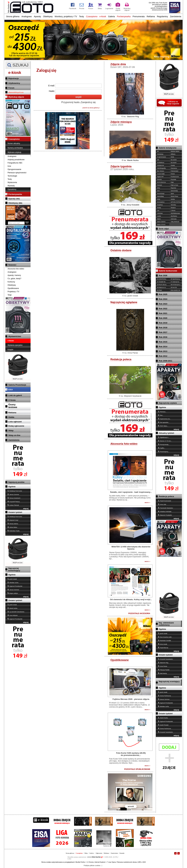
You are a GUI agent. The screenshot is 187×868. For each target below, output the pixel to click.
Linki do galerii (15, 395)
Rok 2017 (163, 332)
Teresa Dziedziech (14, 498)
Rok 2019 (163, 323)
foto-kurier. (95, 857)
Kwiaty (159, 208)
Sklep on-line (14, 435)
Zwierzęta (174, 219)
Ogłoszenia (99, 853)
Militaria (173, 154)
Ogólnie (12, 487)
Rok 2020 (163, 318)
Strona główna (13, 16)
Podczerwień (175, 171)
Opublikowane (13, 288)
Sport (172, 194)
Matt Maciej (162, 673)
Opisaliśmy (12, 189)
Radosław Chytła (14, 531)
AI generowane (162, 157)
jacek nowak (12, 579)
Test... (161, 415)
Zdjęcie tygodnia (121, 166)
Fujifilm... (162, 448)
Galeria (112, 16)
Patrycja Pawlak (164, 670)
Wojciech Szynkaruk (133, 396)
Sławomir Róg (133, 117)
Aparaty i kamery (14, 275)
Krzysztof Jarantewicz (165, 659)
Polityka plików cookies (92, 865)
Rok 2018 (163, 328)
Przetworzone (175, 177)
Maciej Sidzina (13, 524)
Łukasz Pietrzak (13, 505)
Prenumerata (139, 16)
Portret (173, 174)
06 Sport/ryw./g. (175, 279)
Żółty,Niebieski (175, 222)
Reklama (151, 16)
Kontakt (122, 853)
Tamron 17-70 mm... (165, 441)
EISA (11, 390)
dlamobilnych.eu (16, 92)
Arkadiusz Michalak (165, 511)
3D (158, 151)
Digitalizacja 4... (164, 437)
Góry (159, 188)
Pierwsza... (162, 412)
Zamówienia (175, 16)
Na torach (174, 163)
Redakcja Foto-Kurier (15, 491)
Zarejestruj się (88, 102)
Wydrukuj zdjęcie (16, 97)
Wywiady (11, 186)
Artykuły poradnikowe (16, 160)
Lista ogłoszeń (15, 422)
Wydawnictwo (15, 336)
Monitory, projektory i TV (66, 16)
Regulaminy (162, 16)
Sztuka (173, 199)
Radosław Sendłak (165, 640)
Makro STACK (161, 225)
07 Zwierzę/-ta (175, 282)
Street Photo (174, 196)
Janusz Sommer (13, 494)
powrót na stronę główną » (91, 108)
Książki (10, 350)
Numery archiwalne (15, 148)
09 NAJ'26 (174, 287)
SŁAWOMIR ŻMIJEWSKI (16, 612)
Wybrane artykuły (14, 152)
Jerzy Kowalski (133, 205)
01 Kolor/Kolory (162, 279)
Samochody (174, 191)
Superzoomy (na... (164, 419)
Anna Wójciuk (13, 615)
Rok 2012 (163, 356)
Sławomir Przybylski (165, 515)
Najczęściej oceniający (169, 681)
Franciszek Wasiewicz (166, 508)
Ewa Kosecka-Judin (165, 637)
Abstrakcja (160, 154)
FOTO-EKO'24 (161, 182)
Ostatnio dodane (121, 250)
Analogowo (27, 16)
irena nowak (163, 644)
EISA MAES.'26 (175, 290)
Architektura (161, 163)
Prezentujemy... (164, 452)
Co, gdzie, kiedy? (14, 279)
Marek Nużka (12, 608)
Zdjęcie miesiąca (121, 122)
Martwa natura (175, 151)
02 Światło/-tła (161, 282)
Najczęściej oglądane (124, 302)
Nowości (12, 265)
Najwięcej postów (16, 482)
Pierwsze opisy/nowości (17, 173)
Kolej (159, 199)
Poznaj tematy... (164, 444)
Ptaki (172, 182)
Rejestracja (13, 78)
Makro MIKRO (161, 222)
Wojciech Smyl (13, 520)
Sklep (11, 431)
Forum (11, 88)
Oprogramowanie (14, 169)
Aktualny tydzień (166, 433)
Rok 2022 (163, 309)
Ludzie (159, 216)
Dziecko (159, 179)
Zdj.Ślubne (174, 216)
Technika (173, 205)
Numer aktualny (14, 143)
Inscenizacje (161, 194)
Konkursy (11, 282)
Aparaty (37, 16)
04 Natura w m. (162, 287)
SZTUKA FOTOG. (176, 202)
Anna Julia (162, 504)
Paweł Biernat (163, 648)
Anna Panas (133, 353)
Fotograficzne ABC (15, 163)
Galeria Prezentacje (17, 385)
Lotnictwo (160, 213)
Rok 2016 (163, 337)
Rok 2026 (163, 276)
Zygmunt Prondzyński (15, 586)
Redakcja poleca (121, 359)
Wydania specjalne (15, 345)
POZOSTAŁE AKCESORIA (139, 613)
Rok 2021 (163, 313)
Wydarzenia (12, 182)
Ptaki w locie (174, 185)
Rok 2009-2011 (165, 361)
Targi (9, 295)
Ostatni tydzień (15, 512)
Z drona (173, 210)
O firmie (12, 400)
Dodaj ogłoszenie (16, 426)
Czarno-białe (161, 174)
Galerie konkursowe (168, 271)
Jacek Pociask (163, 725)
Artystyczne (161, 165)
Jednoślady (160, 196)
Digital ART (160, 177)
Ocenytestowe (13, 406)
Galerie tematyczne (168, 148)
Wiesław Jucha (13, 582)
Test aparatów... (164, 422)
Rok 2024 (163, 299)
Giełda (11, 417)
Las (158, 210)
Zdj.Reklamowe (175, 213)
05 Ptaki (159, 290)
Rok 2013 (163, 351)
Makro (159, 219)
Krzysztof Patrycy (14, 501)
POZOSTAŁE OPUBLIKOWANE (137, 769)
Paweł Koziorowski (165, 501)
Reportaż (173, 188)
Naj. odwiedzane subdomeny (166, 624)
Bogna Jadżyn (13, 593)
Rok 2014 (163, 347)
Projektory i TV (13, 292)
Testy (82, 16)
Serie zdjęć (164, 229)
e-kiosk (103, 16)
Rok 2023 (163, 304)
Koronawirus (161, 202)
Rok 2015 (163, 342)
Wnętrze (173, 208)
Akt (158, 160)
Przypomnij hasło (70, 102)
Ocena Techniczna (164, 696)
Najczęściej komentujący (14, 569)
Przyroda (173, 179)
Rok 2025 (163, 294)
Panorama (174, 168)
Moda (172, 157)
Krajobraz (160, 205)
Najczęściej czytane (168, 403)
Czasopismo (92, 16)
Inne (9, 166)
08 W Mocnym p (175, 285)
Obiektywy (48, 16)
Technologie (12, 176)
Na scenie (174, 160)
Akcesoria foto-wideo (16, 269)
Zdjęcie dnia (118, 64)
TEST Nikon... (163, 426)
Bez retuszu (161, 171)
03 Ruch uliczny (162, 285)
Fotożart (159, 185)
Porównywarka (124, 16)
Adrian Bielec (12, 527)
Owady (173, 165)
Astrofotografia (161, 168)
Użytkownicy (14, 83)
